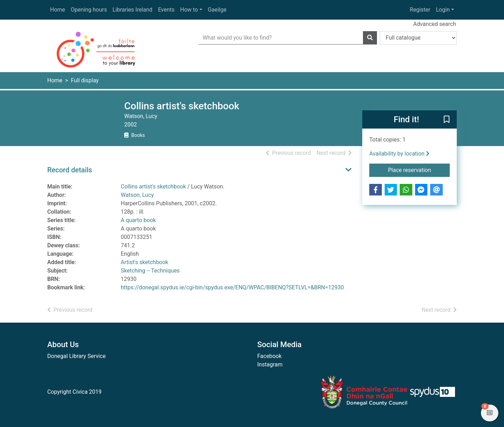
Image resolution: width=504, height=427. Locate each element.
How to (189, 10)
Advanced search (435, 24)
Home (58, 10)
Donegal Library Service (76, 356)
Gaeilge (217, 10)
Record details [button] (70, 170)
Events (166, 10)
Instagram (270, 364)
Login (443, 10)
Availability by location (399, 154)
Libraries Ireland (133, 10)
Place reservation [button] (419, 170)
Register (420, 10)
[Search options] (418, 38)
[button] (447, 120)
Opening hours (89, 10)
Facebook (269, 356)
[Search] (370, 38)
